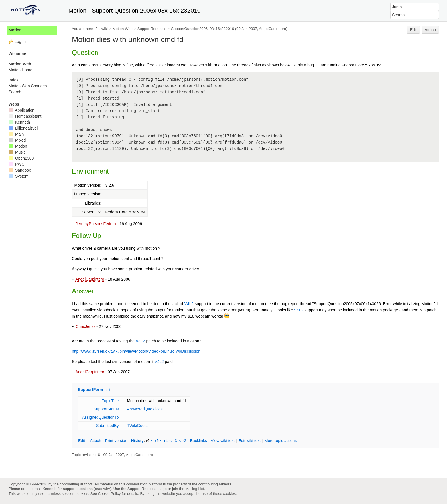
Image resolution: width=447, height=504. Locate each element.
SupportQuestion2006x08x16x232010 (203, 29)
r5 (157, 441)
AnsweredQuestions (145, 409)
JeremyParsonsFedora (96, 224)
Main (16, 134)
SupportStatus (106, 409)
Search (15, 92)
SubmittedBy (107, 426)
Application (22, 110)
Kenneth (19, 122)
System (19, 176)
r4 (166, 441)
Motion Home (20, 70)
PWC (17, 164)
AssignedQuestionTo (100, 417)
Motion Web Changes (28, 86)
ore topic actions (281, 441)
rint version (116, 441)
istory (137, 441)
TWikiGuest (137, 426)
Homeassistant (25, 116)
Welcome (17, 54)
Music (17, 152)
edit (107, 390)
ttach (96, 441)
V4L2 (189, 304)
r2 (184, 441)
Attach (430, 30)
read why (102, 489)
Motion (15, 30)
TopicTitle (110, 401)
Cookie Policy (109, 494)
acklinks (199, 441)
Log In (20, 41)
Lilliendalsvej (23, 128)
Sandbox (20, 170)
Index (13, 80)
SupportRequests (152, 29)
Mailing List (195, 489)
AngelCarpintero (90, 279)
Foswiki (101, 29)
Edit (413, 30)
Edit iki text (250, 441)
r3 (175, 441)
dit (82, 441)
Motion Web (123, 29)
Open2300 (21, 158)
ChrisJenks (85, 326)
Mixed (17, 140)
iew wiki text (223, 441)
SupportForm (91, 390)
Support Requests (142, 489)
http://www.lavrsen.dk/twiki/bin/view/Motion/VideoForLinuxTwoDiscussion (136, 351)
